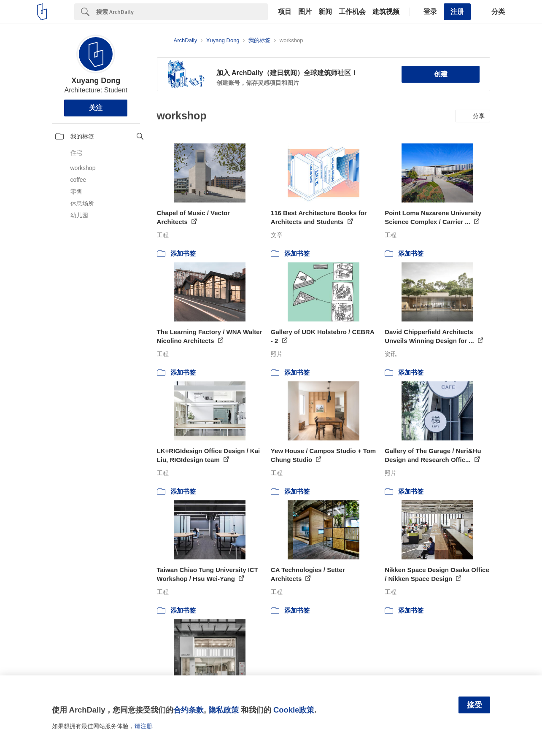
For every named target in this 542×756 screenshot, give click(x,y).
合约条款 (189, 710)
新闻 (325, 12)
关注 (96, 108)
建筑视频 (386, 12)
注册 (457, 12)
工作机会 (352, 12)
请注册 (143, 726)
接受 (475, 705)
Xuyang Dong (96, 81)
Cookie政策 (294, 710)
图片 (305, 12)
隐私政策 (224, 710)
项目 (285, 12)
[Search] (182, 12)
